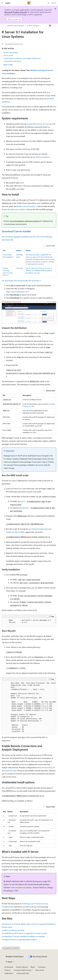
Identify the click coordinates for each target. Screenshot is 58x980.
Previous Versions (22, 967)
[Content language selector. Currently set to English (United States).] (15, 957)
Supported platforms (48, 924)
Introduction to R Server (11, 924)
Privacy (7, 970)
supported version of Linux (38, 124)
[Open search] (48, 3)
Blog (32, 967)
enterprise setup (10, 771)
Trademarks (8, 973)
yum (22, 501)
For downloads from (10, 281)
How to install (8, 55)
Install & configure (33, 26)
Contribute (42, 967)
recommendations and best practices (25, 221)
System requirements (11, 52)
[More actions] (54, 26)
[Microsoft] (29, 3)
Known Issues (7, 927)
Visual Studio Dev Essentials (8, 256)
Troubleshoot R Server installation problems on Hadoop (23, 936)
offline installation (43, 157)
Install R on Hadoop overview (13, 930)
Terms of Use (40, 970)
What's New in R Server (30, 924)
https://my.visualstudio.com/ (17, 292)
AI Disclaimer (9, 967)
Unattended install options (13, 61)
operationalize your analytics (15, 209)
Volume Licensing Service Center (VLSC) (8, 272)
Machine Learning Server (16, 26)
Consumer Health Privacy (22, 970)
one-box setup (47, 767)
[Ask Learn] (50, 26)
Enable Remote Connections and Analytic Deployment (22, 58)
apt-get (25, 508)
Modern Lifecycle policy (26, 206)
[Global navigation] (2, 3)
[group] (29, 622)
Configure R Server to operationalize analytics (19, 939)
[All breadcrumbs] (4, 26)
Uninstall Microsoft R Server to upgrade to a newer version (24, 933)
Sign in (54, 3)
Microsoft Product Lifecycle (16, 12)
